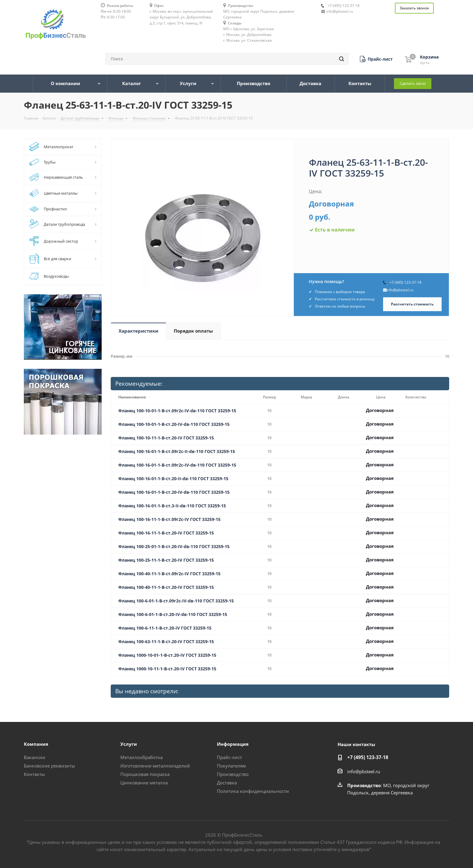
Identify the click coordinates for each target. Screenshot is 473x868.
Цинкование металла (144, 783)
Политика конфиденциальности (253, 791)
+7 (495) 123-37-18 (344, 6)
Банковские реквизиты (49, 766)
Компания (36, 744)
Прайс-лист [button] (229, 757)
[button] (376, 59)
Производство (233, 774)
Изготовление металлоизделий (155, 766)
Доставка (227, 783)
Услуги (129, 744)
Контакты (34, 774)
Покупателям (231, 766)
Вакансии (35, 757)
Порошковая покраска (145, 774)
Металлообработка (141, 757)
